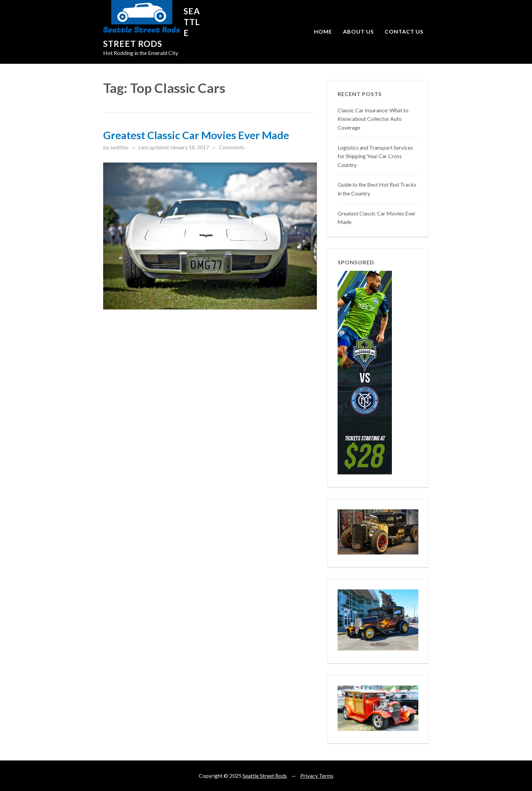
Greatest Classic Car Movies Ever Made (196, 135)
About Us (358, 31)
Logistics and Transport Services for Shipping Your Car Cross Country (375, 156)
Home (323, 31)
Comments (232, 147)
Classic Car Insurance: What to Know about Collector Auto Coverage (373, 119)
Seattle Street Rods (265, 776)
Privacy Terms (317, 776)
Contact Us (404, 31)
